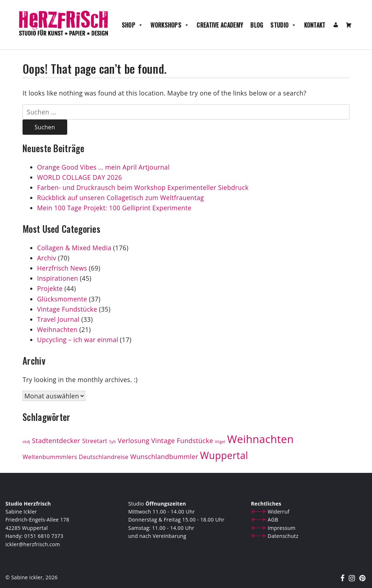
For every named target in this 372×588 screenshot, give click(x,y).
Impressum (282, 528)
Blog (257, 25)
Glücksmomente (62, 299)
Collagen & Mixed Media (74, 248)
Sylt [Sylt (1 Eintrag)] (112, 442)
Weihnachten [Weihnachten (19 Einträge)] (260, 439)
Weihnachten (57, 329)
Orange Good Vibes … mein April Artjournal (103, 167)
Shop (133, 25)
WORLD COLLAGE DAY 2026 (80, 177)
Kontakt (315, 25)
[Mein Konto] (336, 25)
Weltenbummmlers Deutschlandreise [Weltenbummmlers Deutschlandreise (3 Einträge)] (76, 457)
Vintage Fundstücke (67, 309)
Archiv (47, 258)
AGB (273, 520)
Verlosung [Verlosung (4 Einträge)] (134, 441)
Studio (283, 25)
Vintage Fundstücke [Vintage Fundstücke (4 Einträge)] (182, 441)
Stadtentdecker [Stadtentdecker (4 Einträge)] (56, 441)
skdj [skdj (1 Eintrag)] (26, 442)
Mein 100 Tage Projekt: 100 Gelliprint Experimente (114, 208)
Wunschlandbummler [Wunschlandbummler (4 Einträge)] (164, 457)
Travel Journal (58, 319)
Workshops (170, 25)
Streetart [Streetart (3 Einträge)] (95, 441)
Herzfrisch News (62, 268)
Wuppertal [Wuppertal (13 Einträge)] (224, 455)
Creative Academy (220, 25)
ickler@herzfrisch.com (33, 544)
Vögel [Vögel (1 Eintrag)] (220, 442)
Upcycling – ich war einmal (78, 340)
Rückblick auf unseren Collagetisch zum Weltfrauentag (121, 198)
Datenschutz (283, 536)
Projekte (50, 288)
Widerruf (279, 512)
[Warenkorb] (349, 25)
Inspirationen (58, 278)
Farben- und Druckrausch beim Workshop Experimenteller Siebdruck (143, 187)
